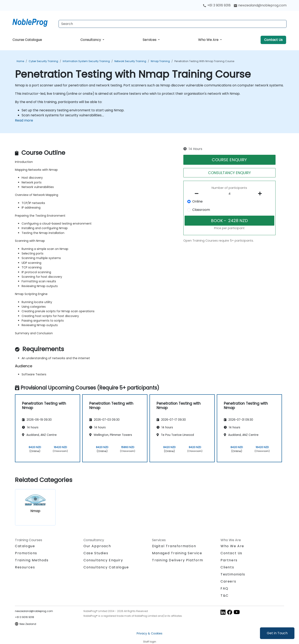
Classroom (201, 210)
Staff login (150, 642)
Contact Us (273, 40)
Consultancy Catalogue (106, 567)
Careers (228, 581)
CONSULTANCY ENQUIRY (229, 173)
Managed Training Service (177, 553)
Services (150, 40)
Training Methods (32, 560)
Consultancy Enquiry (103, 560)
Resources (25, 567)
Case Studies (96, 553)
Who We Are (209, 40)
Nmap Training (160, 61)
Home (20, 61)
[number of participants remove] (198, 194)
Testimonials (233, 574)
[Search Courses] (173, 24)
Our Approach (97, 546)
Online (197, 201)
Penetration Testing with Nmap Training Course (204, 61)
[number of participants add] (261, 194)
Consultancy (91, 40)
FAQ (224, 588)
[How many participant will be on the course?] (229, 194)
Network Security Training (130, 61)
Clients (227, 567)
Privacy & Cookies (149, 633)
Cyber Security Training (43, 61)
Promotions (26, 553)
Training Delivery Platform (178, 560)
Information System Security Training (86, 61)
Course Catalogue (27, 40)
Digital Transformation (174, 546)
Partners (229, 560)
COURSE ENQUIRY (229, 160)
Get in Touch (277, 633)
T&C (225, 595)
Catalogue (25, 546)
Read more (24, 120)
